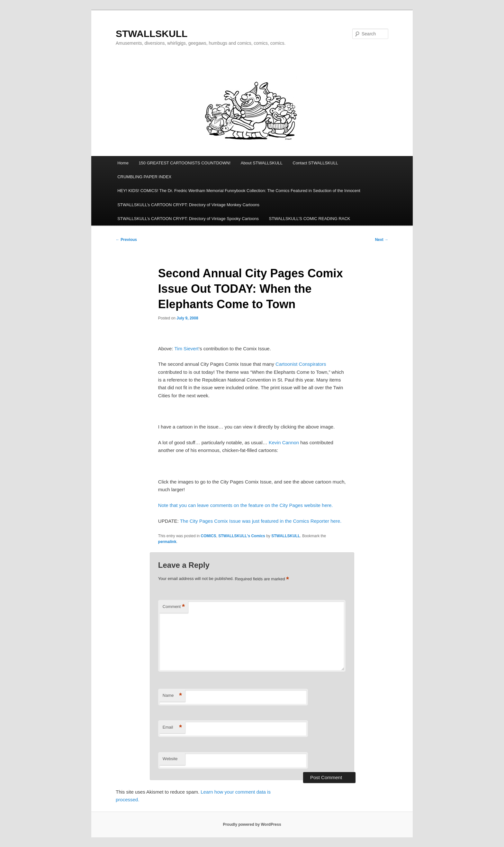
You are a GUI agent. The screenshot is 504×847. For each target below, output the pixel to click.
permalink (167, 542)
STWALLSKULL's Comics (242, 536)
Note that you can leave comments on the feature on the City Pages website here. (246, 505)
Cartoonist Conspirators (301, 364)
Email (172, 727)
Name (172, 696)
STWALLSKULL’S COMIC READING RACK (309, 219)
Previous (126, 240)
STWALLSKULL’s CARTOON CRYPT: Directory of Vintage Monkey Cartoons (188, 205)
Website (170, 759)
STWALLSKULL (152, 34)
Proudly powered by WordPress (252, 824)
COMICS (209, 536)
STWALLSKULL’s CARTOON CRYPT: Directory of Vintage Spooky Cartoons (188, 219)
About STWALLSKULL (262, 163)
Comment (174, 607)
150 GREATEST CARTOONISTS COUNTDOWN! (184, 163)
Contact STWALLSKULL (315, 163)
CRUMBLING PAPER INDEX (144, 177)
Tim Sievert (186, 349)
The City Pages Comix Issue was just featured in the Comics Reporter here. (261, 521)
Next (382, 240)
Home (123, 163)
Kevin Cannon (284, 442)
